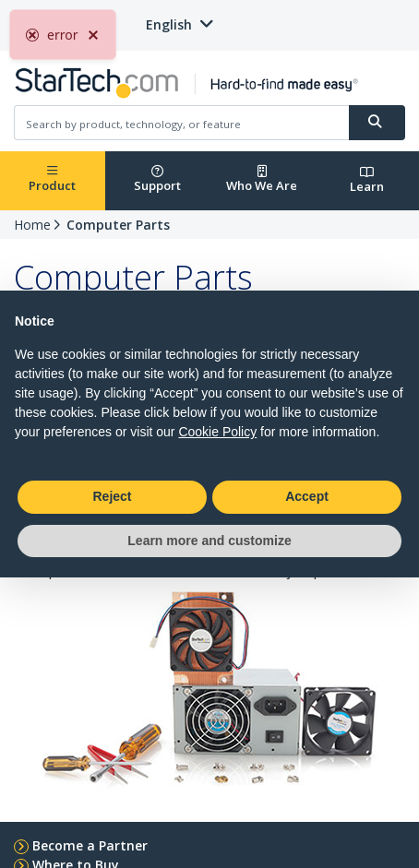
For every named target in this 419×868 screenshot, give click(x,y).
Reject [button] (112, 496)
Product (52, 179)
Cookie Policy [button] (217, 432)
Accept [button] (307, 496)
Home (32, 225)
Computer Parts (118, 225)
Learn (367, 180)
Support (157, 179)
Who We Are (262, 179)
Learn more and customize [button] (209, 541)
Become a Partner (90, 845)
